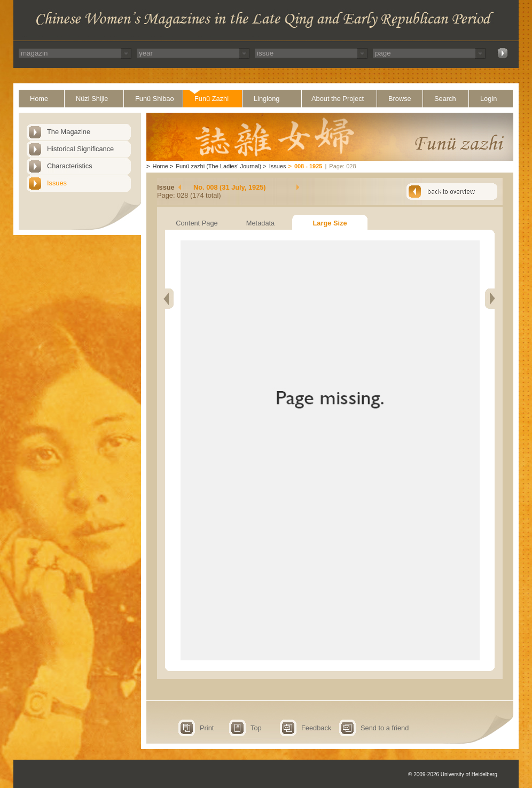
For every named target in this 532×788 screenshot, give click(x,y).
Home (39, 99)
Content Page (197, 223)
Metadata (260, 223)
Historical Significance (80, 149)
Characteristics (70, 166)
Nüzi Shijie (92, 99)
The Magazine (69, 132)
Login (488, 99)
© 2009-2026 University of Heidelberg (453, 774)
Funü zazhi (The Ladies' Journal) (218, 166)
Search (445, 99)
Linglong (267, 99)
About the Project (338, 99)
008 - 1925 (308, 166)
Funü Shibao (155, 99)
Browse (400, 99)
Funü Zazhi (212, 99)
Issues (57, 183)
